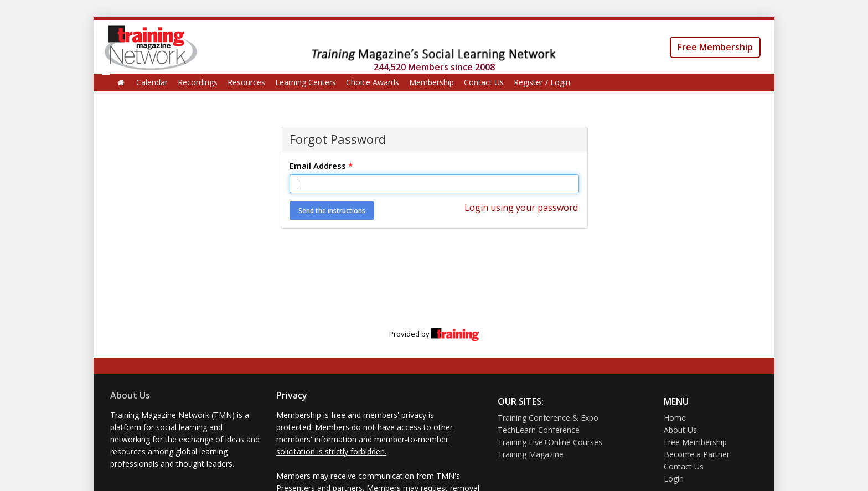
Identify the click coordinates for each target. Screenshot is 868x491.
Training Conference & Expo (548, 418)
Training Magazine (531, 454)
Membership (432, 82)
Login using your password (521, 208)
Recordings (198, 82)
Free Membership (715, 47)
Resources (246, 82)
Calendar (152, 82)
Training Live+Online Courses (550, 442)
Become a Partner (697, 454)
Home (675, 418)
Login (674, 479)
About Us (130, 395)
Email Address (321, 166)
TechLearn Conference (539, 430)
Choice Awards (373, 82)
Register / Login (542, 82)
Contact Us (484, 82)
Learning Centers (306, 82)
